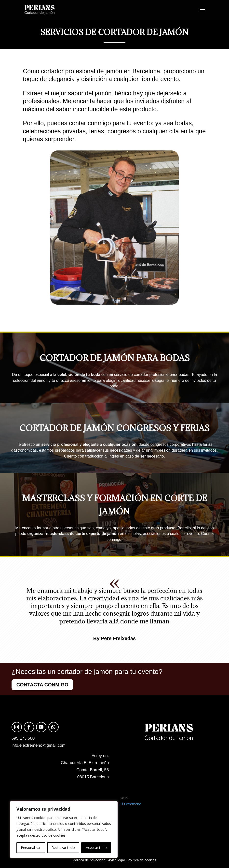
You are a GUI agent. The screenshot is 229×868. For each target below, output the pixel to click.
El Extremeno (131, 804)
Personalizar (31, 848)
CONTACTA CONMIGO (42, 685)
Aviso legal (116, 860)
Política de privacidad (89, 860)
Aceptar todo (96, 848)
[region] (64, 830)
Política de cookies (142, 860)
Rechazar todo (63, 848)
